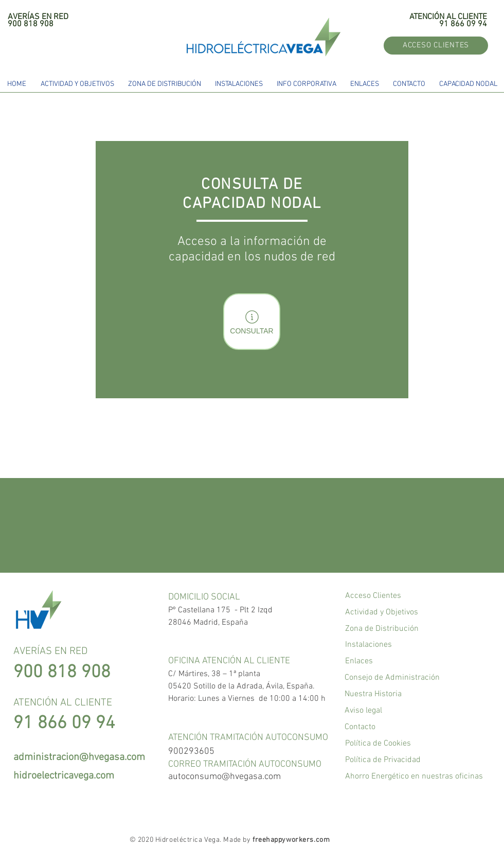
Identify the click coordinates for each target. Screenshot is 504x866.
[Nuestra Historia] (393, 694)
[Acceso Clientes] (401, 596)
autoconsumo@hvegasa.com (224, 777)
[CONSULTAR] (252, 322)
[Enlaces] (394, 661)
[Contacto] (393, 727)
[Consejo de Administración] (393, 678)
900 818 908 (31, 24)
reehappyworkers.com (293, 840)
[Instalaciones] (394, 645)
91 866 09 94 (463, 24)
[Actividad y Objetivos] (394, 613)
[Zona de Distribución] (394, 629)
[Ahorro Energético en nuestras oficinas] (422, 777)
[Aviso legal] (393, 711)
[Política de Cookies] (394, 744)
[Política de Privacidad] (394, 760)
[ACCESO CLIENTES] (436, 46)
